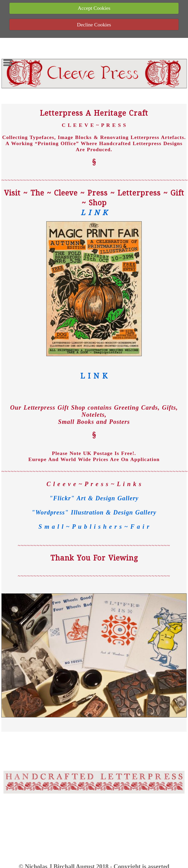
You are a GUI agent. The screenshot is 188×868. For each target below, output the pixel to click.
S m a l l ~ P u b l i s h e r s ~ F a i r (94, 527)
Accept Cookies (94, 8)
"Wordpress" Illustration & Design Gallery (94, 512)
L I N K (94, 212)
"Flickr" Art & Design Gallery (94, 498)
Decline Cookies (94, 25)
